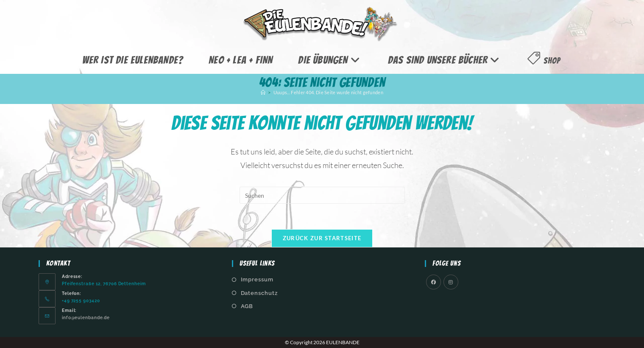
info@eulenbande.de (86, 317)
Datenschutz (259, 293)
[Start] (263, 92)
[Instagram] (451, 282)
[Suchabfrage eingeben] (322, 195)
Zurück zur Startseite (322, 238)
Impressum (257, 279)
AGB (247, 306)
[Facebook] (434, 282)
